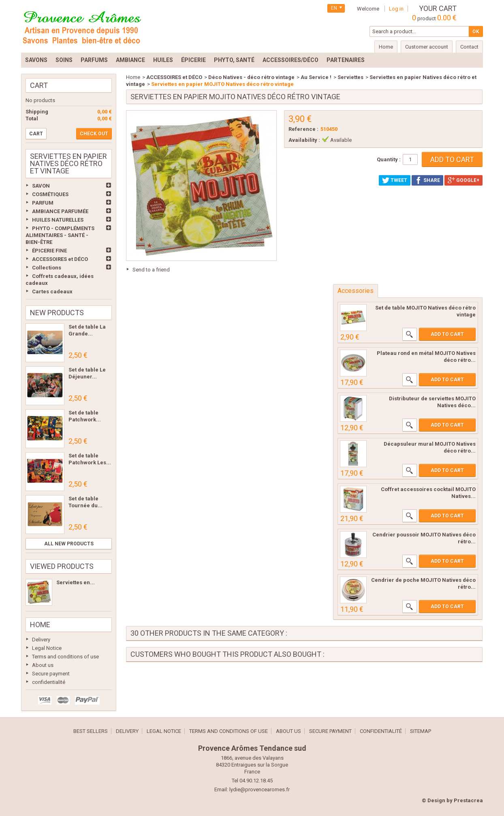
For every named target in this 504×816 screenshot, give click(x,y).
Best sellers (91, 731)
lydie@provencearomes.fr (259, 789)
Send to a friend (151, 270)
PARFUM (43, 203)
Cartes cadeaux (52, 292)
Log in (396, 9)
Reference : (303, 129)
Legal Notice (47, 648)
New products (57, 313)
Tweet (395, 180)
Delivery (41, 640)
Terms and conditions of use (65, 657)
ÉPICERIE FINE (49, 251)
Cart (39, 85)
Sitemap (421, 731)
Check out (94, 134)
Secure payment (51, 674)
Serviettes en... (76, 582)
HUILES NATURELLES (58, 220)
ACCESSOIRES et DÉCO (60, 259)
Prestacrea (468, 800)
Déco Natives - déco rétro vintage (251, 77)
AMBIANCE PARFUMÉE (60, 211)
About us (43, 665)
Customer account (427, 47)
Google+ (463, 180)
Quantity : (389, 159)
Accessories (356, 291)
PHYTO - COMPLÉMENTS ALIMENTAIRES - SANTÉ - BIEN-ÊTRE (60, 235)
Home (40, 625)
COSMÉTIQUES (50, 194)
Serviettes (350, 77)
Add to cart (447, 334)
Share (427, 180)
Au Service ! (316, 77)
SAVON (41, 186)
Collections (47, 268)
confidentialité (49, 682)
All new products (69, 544)
